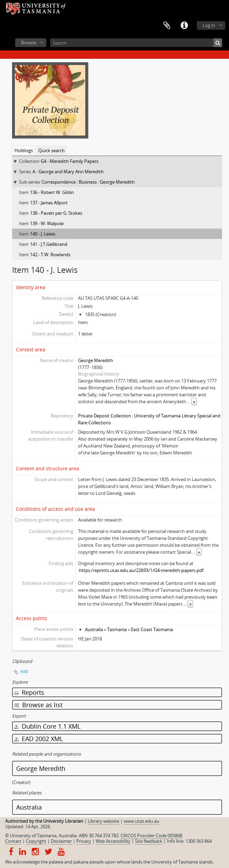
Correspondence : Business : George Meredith (88, 182)
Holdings (24, 150)
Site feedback (149, 841)
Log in (209, 25)
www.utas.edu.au (141, 821)
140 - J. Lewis (43, 234)
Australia (94, 629)
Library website (103, 821)
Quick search (51, 150)
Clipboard (167, 26)
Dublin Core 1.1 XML (47, 726)
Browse (29, 43)
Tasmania (117, 629)
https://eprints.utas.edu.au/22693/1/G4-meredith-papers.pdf (141, 570)
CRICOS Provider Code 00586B (151, 835)
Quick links (184, 26)
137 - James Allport (49, 203)
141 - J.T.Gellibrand (49, 244)
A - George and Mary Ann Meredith (68, 172)
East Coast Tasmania (152, 629)
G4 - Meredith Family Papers (70, 161)
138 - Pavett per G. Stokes (56, 213)
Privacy (84, 841)
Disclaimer (61, 841)
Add (24, 671)
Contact (13, 841)
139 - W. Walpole (47, 223)
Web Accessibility (113, 841)
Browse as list (38, 705)
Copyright (36, 841)
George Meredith (96, 360)
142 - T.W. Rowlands (50, 255)
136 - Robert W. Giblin (52, 192)
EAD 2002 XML (39, 739)
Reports (29, 692)
